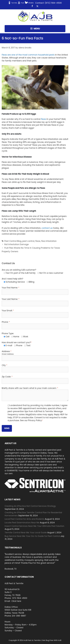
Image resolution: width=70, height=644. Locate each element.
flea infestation (49, 241)
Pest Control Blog (13, 241)
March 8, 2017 (8, 48)
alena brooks (25, 48)
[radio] (20, 273)
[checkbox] (35, 273)
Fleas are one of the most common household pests (28, 55)
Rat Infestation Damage (17, 244)
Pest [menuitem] (22, 3)
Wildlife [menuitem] (31, 3)
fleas (43, 119)
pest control (28, 241)
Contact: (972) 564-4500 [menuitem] (48, 3)
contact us (47, 228)
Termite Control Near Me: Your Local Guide (26, 533)
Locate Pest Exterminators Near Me (22, 523)
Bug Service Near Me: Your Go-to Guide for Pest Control (32, 536)
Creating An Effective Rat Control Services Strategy (30, 506)
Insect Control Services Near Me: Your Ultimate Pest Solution (34, 526)
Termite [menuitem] (14, 3)
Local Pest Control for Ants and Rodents (24, 519)
